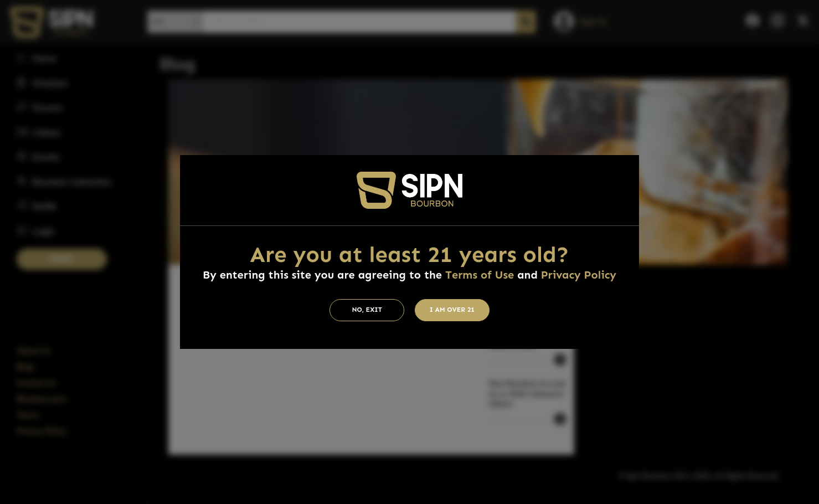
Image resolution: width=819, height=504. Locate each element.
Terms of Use (480, 275)
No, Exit (367, 310)
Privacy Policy (579, 275)
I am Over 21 (452, 310)
